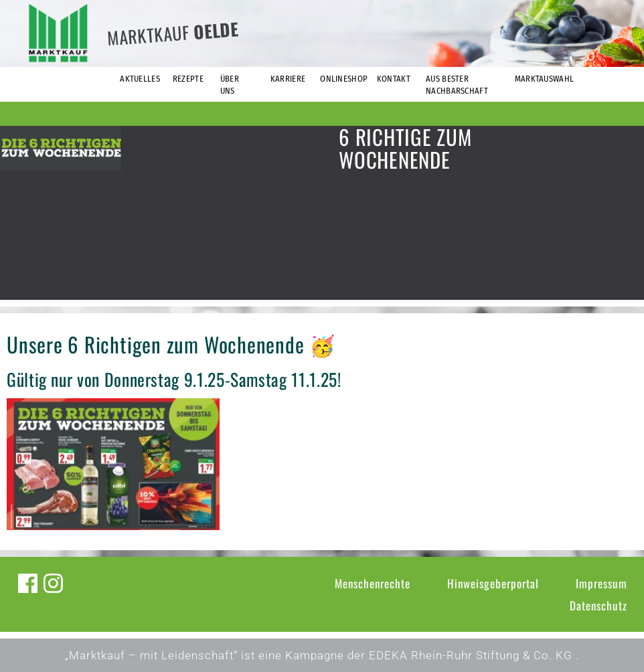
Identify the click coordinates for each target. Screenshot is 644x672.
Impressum (601, 583)
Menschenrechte (373, 583)
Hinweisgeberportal (493, 583)
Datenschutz (598, 605)
